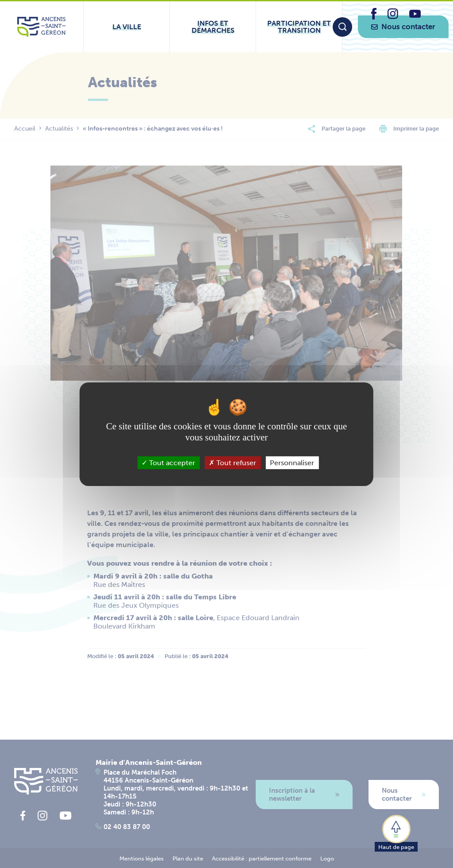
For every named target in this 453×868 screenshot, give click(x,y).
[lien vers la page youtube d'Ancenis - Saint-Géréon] (415, 15)
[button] (396, 833)
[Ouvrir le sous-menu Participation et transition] (299, 27)
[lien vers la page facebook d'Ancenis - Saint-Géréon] (374, 17)
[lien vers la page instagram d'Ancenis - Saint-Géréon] (393, 17)
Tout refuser (232, 462)
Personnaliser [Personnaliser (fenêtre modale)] (292, 462)
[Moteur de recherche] (342, 27)
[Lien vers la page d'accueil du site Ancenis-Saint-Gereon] (41, 27)
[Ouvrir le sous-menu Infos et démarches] (213, 27)
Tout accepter (168, 462)
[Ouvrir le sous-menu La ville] (127, 27)
